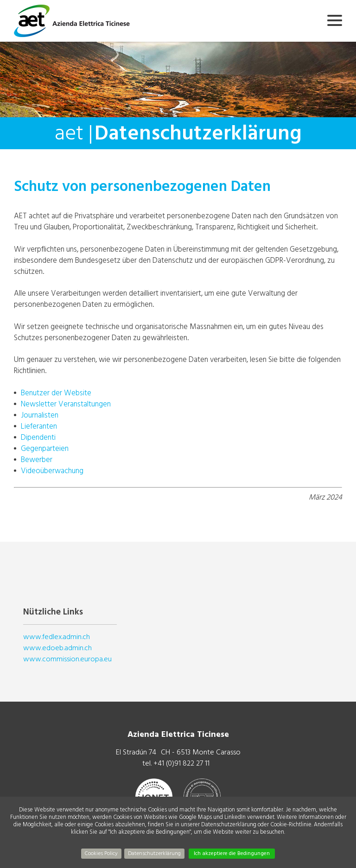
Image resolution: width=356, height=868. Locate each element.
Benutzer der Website (56, 393)
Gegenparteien (45, 448)
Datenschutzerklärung (154, 853)
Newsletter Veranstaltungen (66, 404)
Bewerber (37, 459)
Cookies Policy (101, 853)
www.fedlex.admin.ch (57, 637)
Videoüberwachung (52, 471)
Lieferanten (39, 426)
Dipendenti (38, 437)
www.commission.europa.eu (67, 659)
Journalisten (40, 415)
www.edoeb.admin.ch (57, 648)
